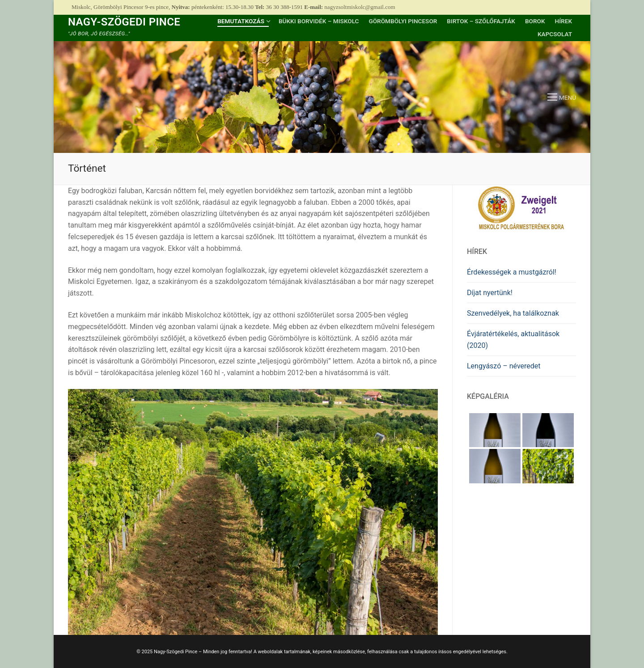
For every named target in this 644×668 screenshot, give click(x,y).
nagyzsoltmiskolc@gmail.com (360, 7)
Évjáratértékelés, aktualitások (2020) (513, 340)
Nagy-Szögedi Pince (124, 22)
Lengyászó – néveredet (504, 366)
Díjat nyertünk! (490, 293)
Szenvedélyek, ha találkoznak (513, 313)
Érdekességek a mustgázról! (512, 272)
